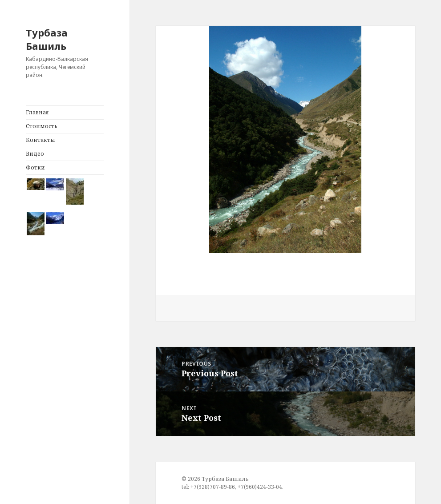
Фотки (35, 167)
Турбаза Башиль (47, 39)
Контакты (40, 140)
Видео (35, 154)
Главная (37, 112)
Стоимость (42, 126)
